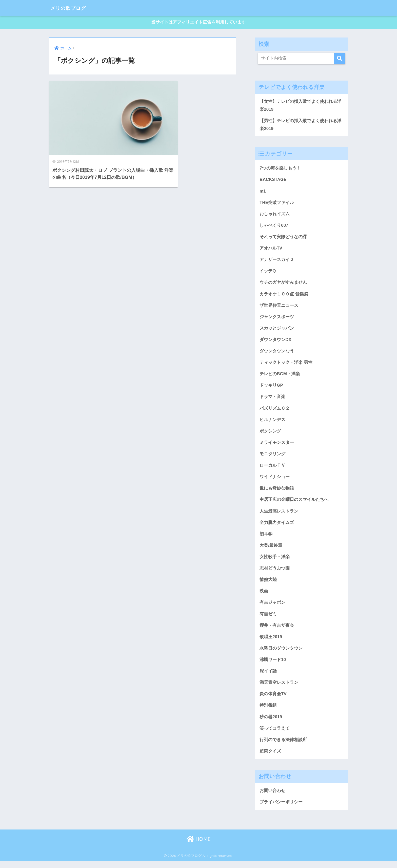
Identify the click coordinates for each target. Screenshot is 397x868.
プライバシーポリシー (281, 809)
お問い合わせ (272, 798)
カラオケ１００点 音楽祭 (284, 296)
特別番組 (268, 712)
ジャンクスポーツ (277, 319)
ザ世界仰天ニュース (279, 308)
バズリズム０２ (275, 411)
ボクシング (270, 435)
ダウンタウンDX (275, 342)
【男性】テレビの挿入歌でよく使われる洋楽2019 (300, 125)
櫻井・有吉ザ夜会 (277, 631)
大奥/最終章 (271, 550)
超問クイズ (270, 758)
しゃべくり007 (274, 227)
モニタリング (272, 458)
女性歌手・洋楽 (275, 562)
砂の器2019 (271, 723)
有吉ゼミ (268, 619)
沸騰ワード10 (273, 666)
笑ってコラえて (275, 735)
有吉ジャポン (272, 608)
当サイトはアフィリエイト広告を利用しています (198, 23)
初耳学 (266, 538)
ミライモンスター (277, 446)
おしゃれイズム (275, 215)
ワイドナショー (275, 481)
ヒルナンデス (272, 423)
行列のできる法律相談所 (283, 746)
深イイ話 (268, 677)
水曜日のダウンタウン (281, 654)
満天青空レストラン (279, 689)
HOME (198, 846)
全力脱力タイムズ (277, 527)
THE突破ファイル (277, 204)
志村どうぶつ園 (275, 573)
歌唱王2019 (271, 643)
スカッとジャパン (277, 331)
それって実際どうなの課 (283, 238)
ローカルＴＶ (272, 469)
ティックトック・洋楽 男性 (286, 365)
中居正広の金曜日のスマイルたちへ (294, 504)
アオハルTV (271, 250)
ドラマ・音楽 (272, 400)
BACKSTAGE (273, 181)
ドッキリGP (271, 388)
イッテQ (268, 273)
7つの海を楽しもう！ (280, 169)
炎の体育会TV (273, 700)
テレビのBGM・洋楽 (280, 377)
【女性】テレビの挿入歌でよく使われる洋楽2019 (300, 106)
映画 (264, 596)
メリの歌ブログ (72, 8)
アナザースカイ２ (277, 261)
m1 (263, 192)
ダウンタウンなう (277, 354)
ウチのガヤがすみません (283, 285)
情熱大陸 (268, 585)
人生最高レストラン (279, 515)
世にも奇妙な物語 (277, 492)
